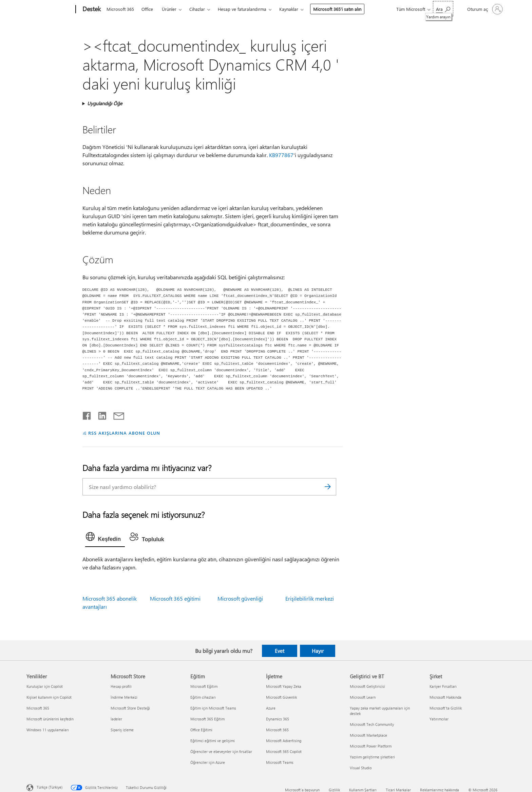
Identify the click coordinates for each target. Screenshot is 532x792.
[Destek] (91, 10)
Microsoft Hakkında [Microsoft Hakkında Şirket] (445, 697)
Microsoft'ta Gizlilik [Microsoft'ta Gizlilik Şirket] (446, 708)
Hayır (318, 651)
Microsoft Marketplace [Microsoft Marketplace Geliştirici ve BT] (368, 735)
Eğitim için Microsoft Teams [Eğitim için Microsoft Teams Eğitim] (213, 708)
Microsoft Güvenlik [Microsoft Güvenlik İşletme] (281, 697)
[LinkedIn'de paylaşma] (100, 414)
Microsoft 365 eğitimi (175, 598)
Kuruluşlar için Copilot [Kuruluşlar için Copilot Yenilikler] (45, 686)
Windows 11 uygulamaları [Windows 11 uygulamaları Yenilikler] (48, 730)
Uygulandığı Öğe (105, 103)
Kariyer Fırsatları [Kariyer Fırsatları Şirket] (443, 686)
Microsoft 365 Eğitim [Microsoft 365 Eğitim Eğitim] (207, 719)
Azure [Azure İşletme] (271, 708)
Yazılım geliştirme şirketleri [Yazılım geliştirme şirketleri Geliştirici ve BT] (372, 757)
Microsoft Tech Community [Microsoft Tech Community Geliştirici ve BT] (372, 724)
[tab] (105, 538)
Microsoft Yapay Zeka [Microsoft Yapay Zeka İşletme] (284, 686)
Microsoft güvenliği (240, 598)
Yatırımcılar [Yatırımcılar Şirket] (439, 719)
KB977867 (281, 155)
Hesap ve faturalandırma (242, 9)
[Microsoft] (50, 10)
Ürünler (169, 9)
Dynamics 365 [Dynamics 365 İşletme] (278, 719)
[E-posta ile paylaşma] (116, 414)
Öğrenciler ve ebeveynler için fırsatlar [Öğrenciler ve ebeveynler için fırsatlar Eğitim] (221, 751)
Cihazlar (197, 9)
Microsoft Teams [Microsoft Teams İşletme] (280, 762)
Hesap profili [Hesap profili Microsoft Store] (121, 686)
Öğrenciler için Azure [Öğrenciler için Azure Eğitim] (208, 762)
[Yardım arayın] (443, 9)
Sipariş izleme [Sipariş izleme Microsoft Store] (122, 730)
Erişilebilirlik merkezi (310, 598)
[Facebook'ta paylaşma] (87, 414)
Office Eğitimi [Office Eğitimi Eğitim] (201, 730)
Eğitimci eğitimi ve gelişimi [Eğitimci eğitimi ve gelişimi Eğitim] (213, 741)
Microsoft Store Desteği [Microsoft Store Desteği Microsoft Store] (130, 708)
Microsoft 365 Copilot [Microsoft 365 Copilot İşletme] (284, 751)
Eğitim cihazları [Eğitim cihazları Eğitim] (203, 697)
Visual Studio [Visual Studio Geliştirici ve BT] (361, 768)
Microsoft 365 (120, 9)
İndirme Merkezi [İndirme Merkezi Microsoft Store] (124, 697)
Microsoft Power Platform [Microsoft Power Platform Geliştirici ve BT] (371, 746)
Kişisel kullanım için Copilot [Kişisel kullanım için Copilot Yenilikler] (49, 697)
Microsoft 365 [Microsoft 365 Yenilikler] (38, 708)
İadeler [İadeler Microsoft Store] (116, 719)
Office (147, 9)
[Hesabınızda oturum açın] (484, 9)
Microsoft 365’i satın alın (337, 9)
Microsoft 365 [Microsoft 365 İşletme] (277, 730)
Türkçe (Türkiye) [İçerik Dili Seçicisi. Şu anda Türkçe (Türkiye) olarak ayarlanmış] (50, 787)
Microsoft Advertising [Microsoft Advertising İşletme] (284, 741)
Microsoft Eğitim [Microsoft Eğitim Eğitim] (204, 686)
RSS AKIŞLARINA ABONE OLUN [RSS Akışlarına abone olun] (124, 433)
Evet (280, 651)
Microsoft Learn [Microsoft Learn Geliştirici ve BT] (363, 697)
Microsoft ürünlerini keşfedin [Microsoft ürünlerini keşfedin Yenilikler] (50, 719)
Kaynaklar (289, 9)
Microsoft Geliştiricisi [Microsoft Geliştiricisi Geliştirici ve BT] (367, 686)
